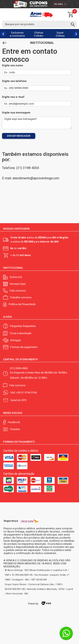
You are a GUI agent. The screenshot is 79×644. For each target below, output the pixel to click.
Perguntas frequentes (23, 326)
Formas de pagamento (24, 347)
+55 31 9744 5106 (26, 393)
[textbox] (39, 24)
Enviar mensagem (19, 136)
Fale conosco (18, 291)
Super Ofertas (60, 34)
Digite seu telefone (14, 81)
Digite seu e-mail (13, 97)
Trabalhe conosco (21, 297)
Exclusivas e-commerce (17, 34)
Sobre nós (16, 277)
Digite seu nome (13, 65)
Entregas (16, 340)
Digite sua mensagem (16, 113)
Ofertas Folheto (39, 34)
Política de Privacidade (22, 304)
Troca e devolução (21, 333)
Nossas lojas (18, 284)
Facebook (14, 422)
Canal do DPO (18, 400)
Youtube (15, 429)
